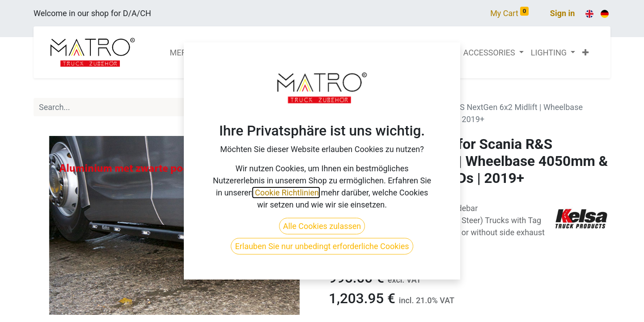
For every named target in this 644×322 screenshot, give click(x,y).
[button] (585, 53)
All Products (350, 95)
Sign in (563, 13)
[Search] (305, 107)
